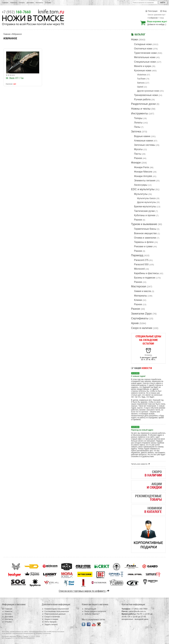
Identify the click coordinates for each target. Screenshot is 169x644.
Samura (141, 83)
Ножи (135, 39)
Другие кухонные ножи (148, 91)
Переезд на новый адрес (142, 430)
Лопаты (138, 123)
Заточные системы (145, 145)
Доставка (30, 3)
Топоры (138, 118)
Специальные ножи (145, 62)
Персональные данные (54, 614)
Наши (142, 368)
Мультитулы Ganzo (146, 198)
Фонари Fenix (142, 167)
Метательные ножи (145, 57)
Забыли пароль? (91, 614)
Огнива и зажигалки (145, 238)
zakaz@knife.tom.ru (137, 611)
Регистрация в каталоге (94, 611)
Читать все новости (141, 464)
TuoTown (141, 79)
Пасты (138, 154)
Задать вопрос (50, 624)
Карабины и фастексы (147, 273)
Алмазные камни (144, 141)
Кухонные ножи (143, 70)
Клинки (138, 300)
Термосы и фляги (144, 242)
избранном (153, 18)
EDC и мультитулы (143, 189)
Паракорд (137, 255)
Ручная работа (142, 99)
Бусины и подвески (145, 278)
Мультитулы (141, 194)
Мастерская (139, 286)
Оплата (22, 3)
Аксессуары (141, 185)
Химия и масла (143, 291)
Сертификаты (140, 318)
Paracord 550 (141, 264)
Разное (138, 158)
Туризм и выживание (144, 224)
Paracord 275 (141, 260)
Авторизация (89, 609)
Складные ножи (143, 44)
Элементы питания (145, 181)
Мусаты (138, 149)
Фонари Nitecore (143, 172)
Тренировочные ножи (146, 95)
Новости (13, 3)
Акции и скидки (50, 619)
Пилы (137, 127)
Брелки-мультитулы (145, 206)
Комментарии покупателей (55, 609)
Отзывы (48, 3)
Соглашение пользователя (55, 611)
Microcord (139, 269)
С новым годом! (138, 376)
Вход (163, 11)
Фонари (136, 163)
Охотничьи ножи (143, 49)
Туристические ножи (145, 53)
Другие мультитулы (147, 202)
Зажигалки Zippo (142, 314)
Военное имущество (145, 233)
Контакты (39, 3)
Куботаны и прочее (145, 215)
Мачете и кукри (143, 66)
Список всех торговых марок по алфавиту (84, 591)
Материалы (141, 296)
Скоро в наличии (142, 328)
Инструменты (140, 113)
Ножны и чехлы (141, 109)
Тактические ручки (144, 211)
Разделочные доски (143, 104)
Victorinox (142, 75)
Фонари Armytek (143, 176)
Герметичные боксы (145, 229)
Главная (5, 3)
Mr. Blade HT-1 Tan (15, 78)
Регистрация (151, 11)
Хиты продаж (49, 622)
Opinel (140, 87)
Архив (135, 323)
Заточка (136, 132)
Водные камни (142, 136)
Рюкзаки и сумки (143, 246)
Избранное (17, 34)
